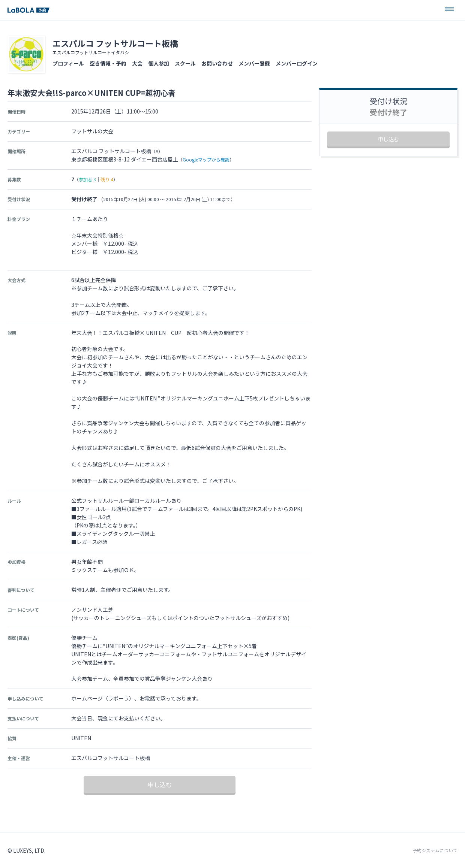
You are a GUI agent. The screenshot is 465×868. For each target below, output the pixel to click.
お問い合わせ (217, 63)
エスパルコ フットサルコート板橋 (115, 43)
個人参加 (159, 63)
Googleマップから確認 (206, 159)
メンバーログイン (297, 63)
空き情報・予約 (108, 63)
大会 (137, 63)
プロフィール (68, 63)
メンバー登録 (254, 63)
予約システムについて (435, 850)
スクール (185, 63)
